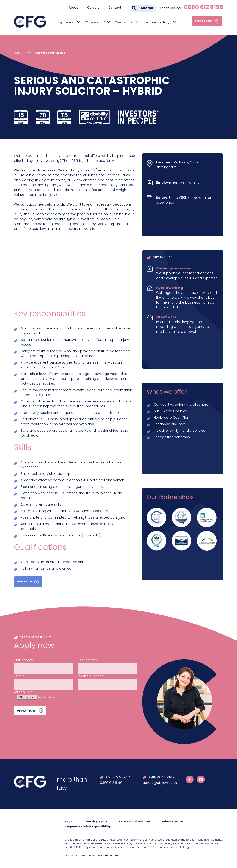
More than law (124, 22)
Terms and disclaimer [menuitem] (135, 822)
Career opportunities (50, 53)
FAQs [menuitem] (68, 822)
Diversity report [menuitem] (95, 822)
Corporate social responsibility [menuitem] (88, 826)
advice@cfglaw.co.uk (160, 783)
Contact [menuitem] (115, 8)
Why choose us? (95, 22)
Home (17, 53)
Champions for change (157, 22)
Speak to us (203, 21)
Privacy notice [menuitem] (172, 822)
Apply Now (25, 581)
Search (147, 8)
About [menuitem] (73, 8)
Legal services (66, 22)
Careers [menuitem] (93, 8)
